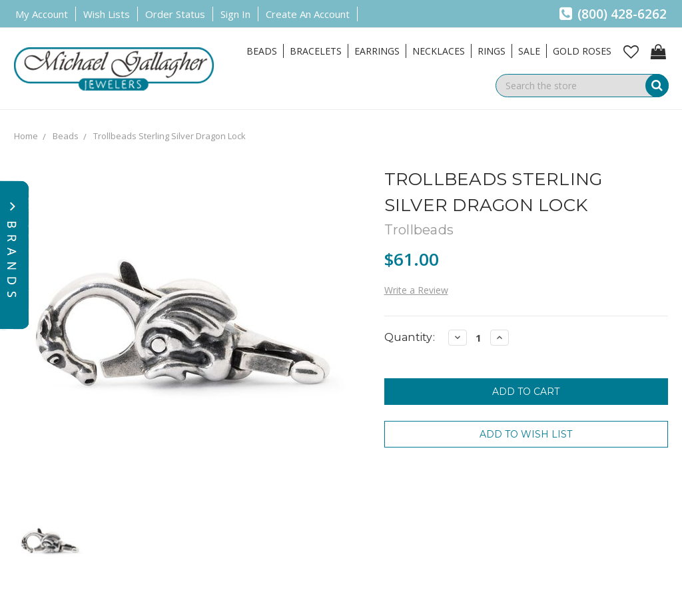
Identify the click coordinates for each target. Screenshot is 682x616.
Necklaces (439, 51)
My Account (42, 14)
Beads (262, 51)
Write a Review (416, 290)
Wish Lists (107, 14)
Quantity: (410, 337)
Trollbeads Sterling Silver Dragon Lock (170, 136)
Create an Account (308, 14)
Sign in (235, 14)
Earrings (377, 51)
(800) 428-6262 (613, 14)
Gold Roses (582, 51)
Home (26, 136)
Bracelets (316, 51)
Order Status (175, 14)
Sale (529, 51)
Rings (492, 51)
